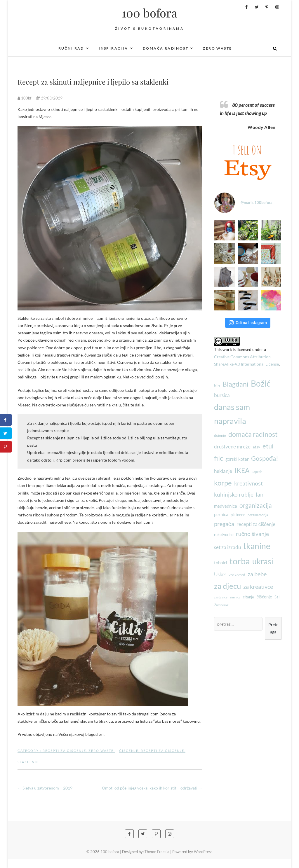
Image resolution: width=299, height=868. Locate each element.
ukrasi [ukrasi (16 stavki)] (263, 561)
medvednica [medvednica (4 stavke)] (226, 506)
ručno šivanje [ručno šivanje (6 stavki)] (252, 534)
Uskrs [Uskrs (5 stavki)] (220, 574)
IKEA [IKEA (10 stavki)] (242, 470)
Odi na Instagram (248, 323)
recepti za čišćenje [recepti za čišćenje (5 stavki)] (256, 524)
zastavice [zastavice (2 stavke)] (221, 597)
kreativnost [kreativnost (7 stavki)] (248, 483)
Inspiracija (113, 48)
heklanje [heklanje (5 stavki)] (223, 471)
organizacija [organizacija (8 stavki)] (256, 505)
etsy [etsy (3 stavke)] (257, 447)
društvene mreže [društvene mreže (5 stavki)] (232, 447)
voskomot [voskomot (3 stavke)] (237, 575)
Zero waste (217, 48)
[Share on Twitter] (6, 433)
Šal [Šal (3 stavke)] (277, 597)
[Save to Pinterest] (6, 447)
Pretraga (273, 628)
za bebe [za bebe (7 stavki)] (257, 574)
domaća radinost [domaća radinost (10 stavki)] (253, 434)
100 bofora (149, 13)
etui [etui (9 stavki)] (268, 446)
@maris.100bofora (257, 202)
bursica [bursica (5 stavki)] (222, 395)
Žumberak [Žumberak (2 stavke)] (221, 605)
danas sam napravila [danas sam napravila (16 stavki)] (232, 414)
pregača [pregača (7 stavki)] (224, 524)
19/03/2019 (49, 98)
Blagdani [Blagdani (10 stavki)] (235, 384)
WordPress (203, 852)
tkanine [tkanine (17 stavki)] (257, 546)
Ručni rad (71, 48)
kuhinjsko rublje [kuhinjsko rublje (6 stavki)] (234, 495)
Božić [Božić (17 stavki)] (261, 384)
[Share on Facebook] (6, 420)
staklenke (29, 762)
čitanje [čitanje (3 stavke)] (249, 597)
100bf (25, 98)
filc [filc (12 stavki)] (219, 458)
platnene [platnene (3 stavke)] (238, 515)
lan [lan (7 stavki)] (260, 494)
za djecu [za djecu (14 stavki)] (227, 586)
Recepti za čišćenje (64, 751)
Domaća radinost (166, 48)
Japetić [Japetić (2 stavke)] (257, 472)
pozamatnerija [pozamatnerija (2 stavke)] (258, 515)
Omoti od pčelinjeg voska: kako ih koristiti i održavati (152, 788)
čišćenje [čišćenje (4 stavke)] (264, 597)
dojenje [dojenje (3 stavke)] (220, 435)
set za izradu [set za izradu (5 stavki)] (227, 547)
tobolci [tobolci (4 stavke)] (221, 563)
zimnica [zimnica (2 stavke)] (235, 597)
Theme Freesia (157, 852)
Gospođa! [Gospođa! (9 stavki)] (265, 458)
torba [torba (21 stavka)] (240, 561)
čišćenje (129, 751)
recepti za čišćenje (162, 751)
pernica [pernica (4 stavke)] (221, 514)
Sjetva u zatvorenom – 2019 (45, 788)
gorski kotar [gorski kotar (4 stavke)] (237, 459)
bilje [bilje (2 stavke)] (217, 385)
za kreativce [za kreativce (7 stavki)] (258, 586)
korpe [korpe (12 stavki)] (223, 483)
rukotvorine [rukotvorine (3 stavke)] (224, 535)
